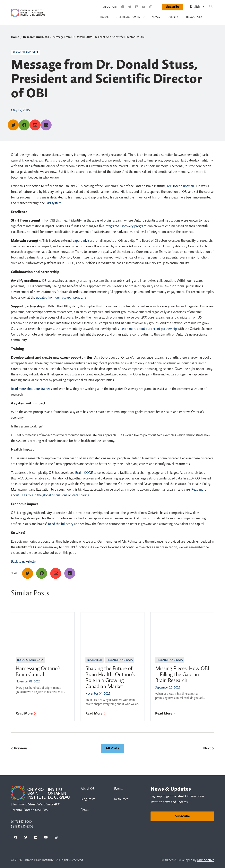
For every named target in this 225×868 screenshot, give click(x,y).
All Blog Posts (128, 17)
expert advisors (83, 241)
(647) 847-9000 (21, 822)
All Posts (112, 748)
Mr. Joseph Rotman (181, 186)
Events (173, 17)
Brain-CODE (84, 473)
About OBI (110, 7)
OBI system (53, 203)
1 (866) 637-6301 (22, 827)
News (156, 17)
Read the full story (61, 524)
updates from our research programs (61, 298)
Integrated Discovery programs (126, 226)
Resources (194, 17)
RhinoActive (206, 860)
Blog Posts (88, 799)
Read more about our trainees (31, 389)
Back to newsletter (24, 562)
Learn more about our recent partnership (149, 329)
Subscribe (173, 7)
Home (104, 17)
